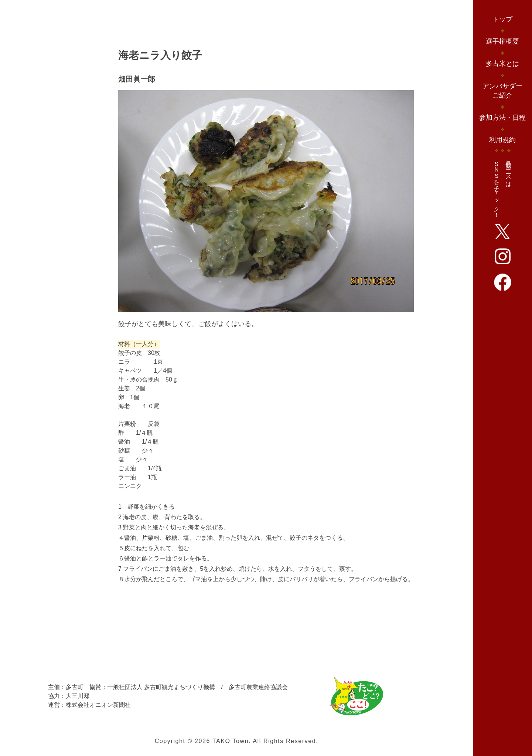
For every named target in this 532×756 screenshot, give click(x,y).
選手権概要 (502, 41)
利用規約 (502, 140)
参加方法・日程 (502, 118)
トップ (502, 19)
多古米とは (502, 64)
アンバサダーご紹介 (502, 91)
